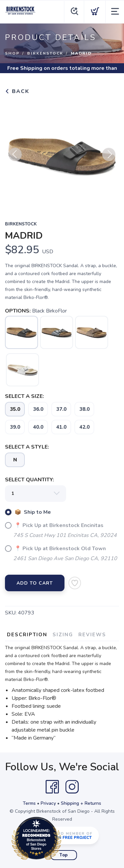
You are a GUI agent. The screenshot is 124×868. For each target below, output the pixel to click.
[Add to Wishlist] (75, 583)
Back (17, 91)
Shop (12, 53)
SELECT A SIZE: (24, 396)
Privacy (48, 803)
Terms (29, 803)
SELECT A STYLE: (27, 447)
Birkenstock (45, 53)
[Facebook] (52, 787)
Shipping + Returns (81, 803)
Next (109, 158)
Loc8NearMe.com (65, 840)
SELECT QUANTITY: (29, 480)
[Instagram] (72, 787)
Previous (15, 158)
